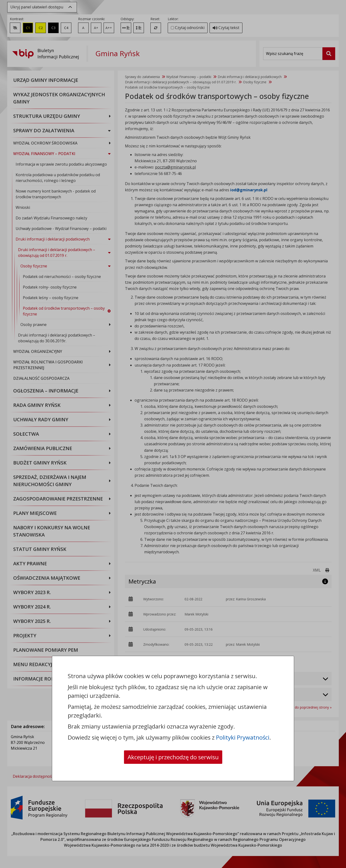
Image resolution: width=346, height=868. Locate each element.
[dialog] (173, 434)
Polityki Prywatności (243, 737)
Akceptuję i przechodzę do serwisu (173, 757)
